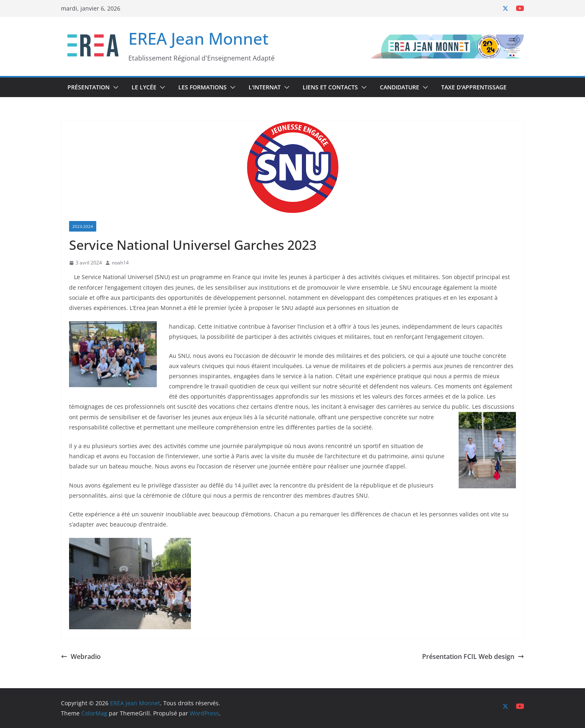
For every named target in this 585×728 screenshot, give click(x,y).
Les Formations (203, 87)
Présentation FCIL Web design (473, 656)
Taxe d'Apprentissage (474, 87)
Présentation (89, 87)
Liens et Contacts (330, 87)
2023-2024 (83, 226)
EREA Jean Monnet (198, 38)
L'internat (265, 87)
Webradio (81, 656)
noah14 (120, 263)
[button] (114, 87)
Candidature (400, 87)
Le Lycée (144, 87)
